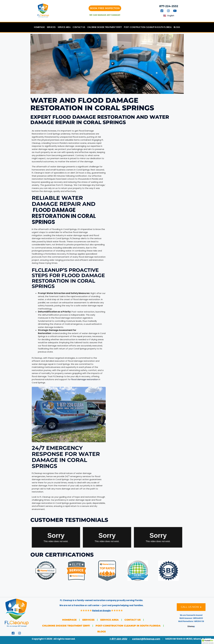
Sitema (191, 626)
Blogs (177, 27)
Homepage (39, 27)
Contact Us (79, 27)
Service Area (64, 27)
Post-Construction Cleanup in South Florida (148, 27)
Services (51, 27)
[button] (208, 641)
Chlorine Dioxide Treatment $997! (105, 27)
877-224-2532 (169, 6)
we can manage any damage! (105, 15)
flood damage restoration (85, 379)
